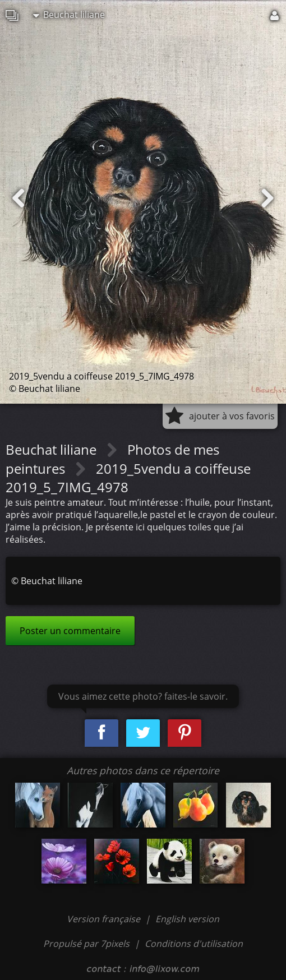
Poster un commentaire (70, 631)
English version (187, 919)
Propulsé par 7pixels (86, 944)
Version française (105, 919)
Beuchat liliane (69, 15)
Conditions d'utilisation (194, 944)
